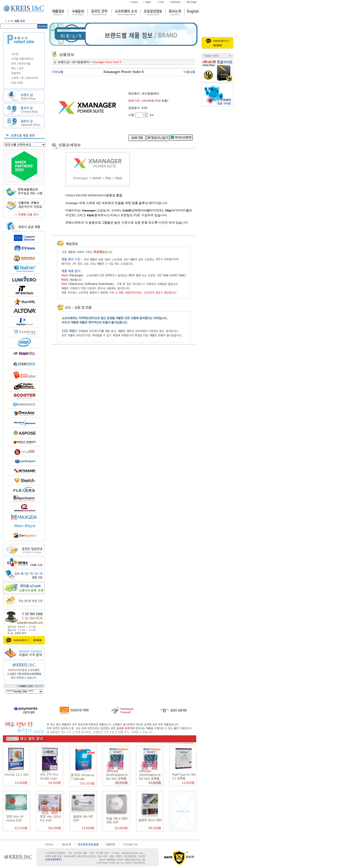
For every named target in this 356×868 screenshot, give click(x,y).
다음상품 (189, 72)
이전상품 (58, 72)
